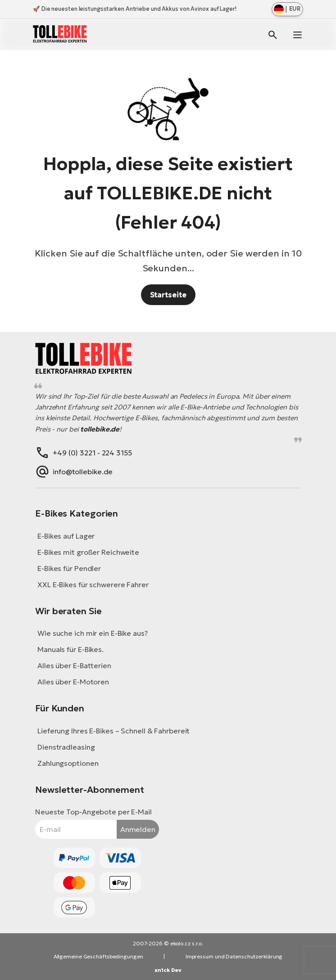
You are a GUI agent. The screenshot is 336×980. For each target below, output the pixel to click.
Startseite (168, 295)
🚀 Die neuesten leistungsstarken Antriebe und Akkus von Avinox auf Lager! (135, 9)
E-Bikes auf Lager (66, 536)
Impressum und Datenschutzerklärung (234, 956)
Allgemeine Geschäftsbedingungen (98, 956)
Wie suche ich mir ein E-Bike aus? (93, 633)
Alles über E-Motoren (73, 682)
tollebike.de (100, 429)
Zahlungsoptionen (68, 763)
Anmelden (138, 829)
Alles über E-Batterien (74, 665)
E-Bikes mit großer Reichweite (88, 552)
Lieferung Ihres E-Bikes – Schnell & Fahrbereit (114, 731)
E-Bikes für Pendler (69, 568)
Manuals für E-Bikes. (70, 649)
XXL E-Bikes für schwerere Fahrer (93, 584)
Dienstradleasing (66, 747)
